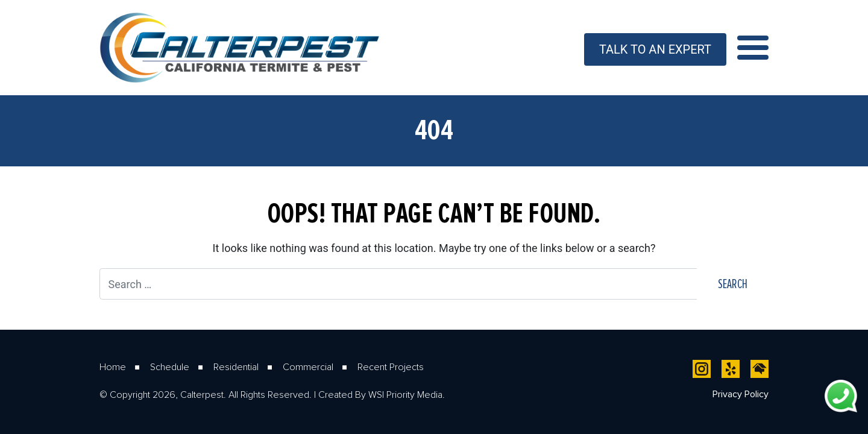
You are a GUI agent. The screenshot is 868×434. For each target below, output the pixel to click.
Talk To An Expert (655, 49)
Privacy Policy (741, 394)
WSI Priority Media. (407, 395)
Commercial (308, 367)
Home (113, 367)
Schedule (170, 367)
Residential (236, 367)
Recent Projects (391, 367)
